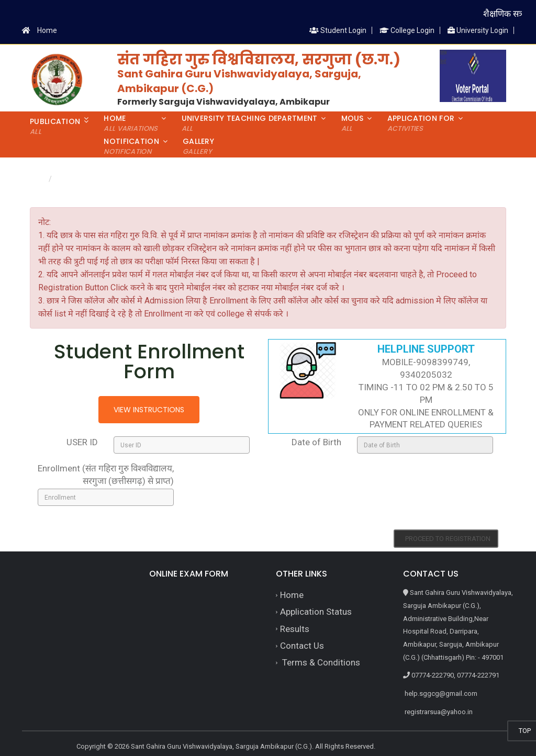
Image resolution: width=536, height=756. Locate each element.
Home (47, 30)
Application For (421, 123)
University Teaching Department (250, 123)
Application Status (316, 612)
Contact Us (302, 646)
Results (295, 629)
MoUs (353, 123)
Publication (55, 126)
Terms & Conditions (320, 662)
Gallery (198, 146)
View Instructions (149, 410)
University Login (478, 30)
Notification (131, 146)
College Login (407, 30)
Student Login (338, 30)
